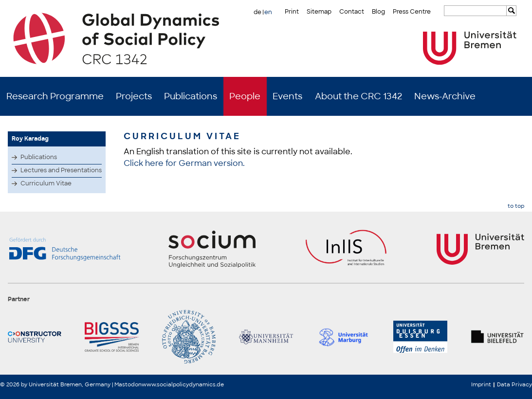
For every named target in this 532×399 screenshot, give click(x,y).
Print (292, 12)
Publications (191, 96)
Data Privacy (514, 384)
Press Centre (412, 12)
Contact (352, 12)
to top (516, 206)
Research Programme (55, 96)
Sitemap (319, 12)
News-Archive (445, 96)
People (245, 96)
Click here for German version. (184, 163)
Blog (378, 12)
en (268, 12)
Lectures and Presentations (61, 170)
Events (287, 96)
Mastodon (128, 384)
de (257, 12)
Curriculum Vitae (46, 183)
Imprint (481, 384)
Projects (134, 96)
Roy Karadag (30, 139)
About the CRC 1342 (358, 96)
